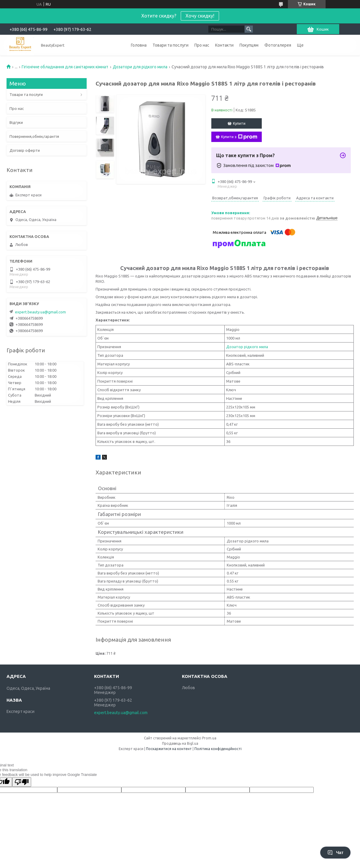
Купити (239, 123)
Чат (335, 853)
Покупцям (249, 45)
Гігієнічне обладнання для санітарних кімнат (65, 67)
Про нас (202, 45)
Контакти (224, 45)
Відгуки (16, 122)
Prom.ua (209, 738)
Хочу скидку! (200, 16)
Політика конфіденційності (218, 749)
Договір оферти (25, 150)
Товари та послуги (171, 45)
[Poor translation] (22, 782)
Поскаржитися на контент (169, 749)
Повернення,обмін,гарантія (34, 136)
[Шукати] (249, 29)
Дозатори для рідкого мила (140, 67)
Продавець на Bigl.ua (180, 743)
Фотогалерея (278, 45)
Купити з (239, 137)
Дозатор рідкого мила (247, 347)
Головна (139, 45)
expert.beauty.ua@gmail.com (41, 312)
